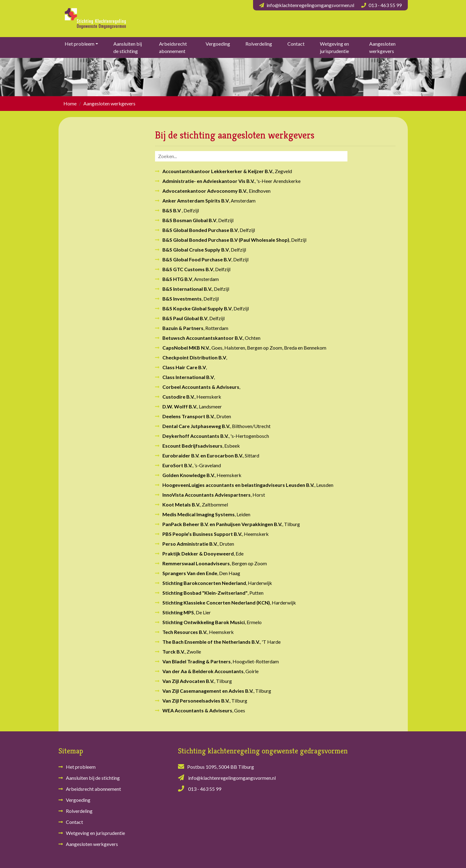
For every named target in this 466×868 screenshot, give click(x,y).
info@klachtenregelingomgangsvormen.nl (310, 5)
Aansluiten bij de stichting (128, 47)
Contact (296, 44)
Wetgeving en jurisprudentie (334, 47)
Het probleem (80, 44)
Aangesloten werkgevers (382, 47)
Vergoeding (218, 44)
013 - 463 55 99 (385, 5)
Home (70, 103)
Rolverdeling (259, 44)
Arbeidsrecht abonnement (173, 47)
